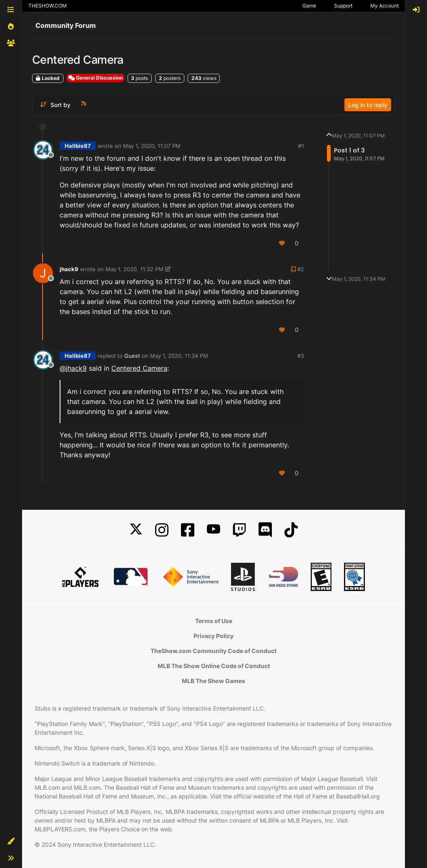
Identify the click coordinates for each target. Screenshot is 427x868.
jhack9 (69, 269)
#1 (301, 146)
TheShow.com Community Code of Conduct (213, 651)
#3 (301, 356)
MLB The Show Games (213, 681)
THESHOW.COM (48, 6)
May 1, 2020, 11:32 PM (134, 269)
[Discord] (265, 530)
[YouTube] (213, 530)
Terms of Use (214, 621)
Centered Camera (139, 368)
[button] (11, 841)
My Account (384, 6)
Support (343, 6)
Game (309, 6)
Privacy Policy (213, 636)
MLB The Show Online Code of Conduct (214, 666)
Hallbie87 (78, 146)
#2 (301, 269)
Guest (132, 356)
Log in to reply (368, 105)
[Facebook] (188, 530)
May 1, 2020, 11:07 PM (152, 146)
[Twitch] (239, 530)
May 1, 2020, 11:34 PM (179, 356)
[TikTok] (291, 530)
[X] (136, 530)
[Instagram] (162, 530)
